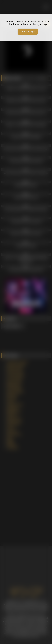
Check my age (28, 32)
